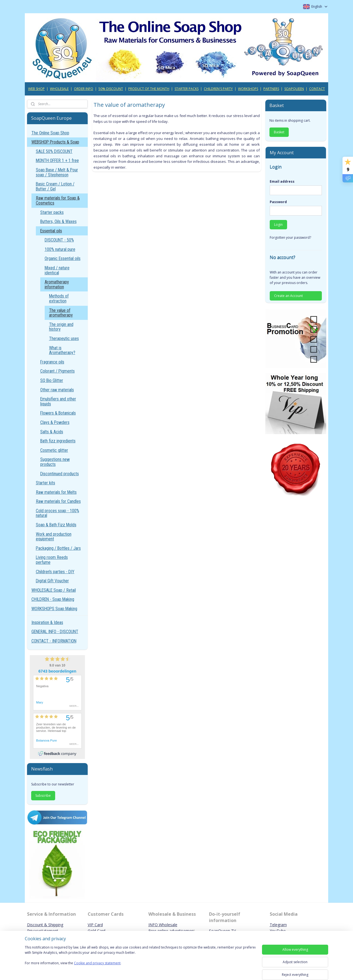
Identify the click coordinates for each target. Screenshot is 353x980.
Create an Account (288, 296)
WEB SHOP (36, 89)
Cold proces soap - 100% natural (58, 513)
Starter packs (52, 212)
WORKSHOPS (248, 89)
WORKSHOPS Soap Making (54, 609)
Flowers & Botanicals (58, 413)
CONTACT (317, 89)
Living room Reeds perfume (52, 560)
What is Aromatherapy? (62, 350)
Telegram (278, 925)
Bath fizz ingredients (58, 441)
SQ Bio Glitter (52, 380)
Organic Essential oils (63, 258)
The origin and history (61, 327)
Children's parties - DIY (55, 572)
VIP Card (95, 925)
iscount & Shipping (47, 925)
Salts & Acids (52, 432)
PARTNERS (271, 89)
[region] (140, 959)
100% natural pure (60, 249)
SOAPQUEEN (294, 89)
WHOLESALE (59, 89)
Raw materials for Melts (56, 492)
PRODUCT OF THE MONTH (149, 89)
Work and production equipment (54, 537)
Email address (282, 181)
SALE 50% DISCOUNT (54, 151)
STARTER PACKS (187, 89)
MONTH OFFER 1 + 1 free (57, 160)
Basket (279, 132)
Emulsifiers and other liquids (58, 401)
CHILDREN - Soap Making (53, 599)
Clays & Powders (55, 422)
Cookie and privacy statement (97, 963)
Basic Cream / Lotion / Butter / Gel (55, 186)
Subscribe (43, 796)
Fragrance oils (52, 362)
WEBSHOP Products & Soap (55, 142)
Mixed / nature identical (57, 270)
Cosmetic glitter (54, 450)
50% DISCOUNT (111, 89)
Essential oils (51, 231)
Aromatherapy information (57, 284)
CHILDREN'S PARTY (218, 89)
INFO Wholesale (163, 925)
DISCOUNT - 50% (59, 240)
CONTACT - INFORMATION (54, 641)
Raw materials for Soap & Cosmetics (58, 200)
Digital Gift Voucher (52, 581)
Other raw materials (57, 390)
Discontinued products (60, 474)
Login (278, 225)
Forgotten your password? (290, 237)
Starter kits (46, 483)
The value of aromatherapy (61, 313)
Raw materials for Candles (58, 501)
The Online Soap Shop (50, 133)
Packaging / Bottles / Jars (58, 548)
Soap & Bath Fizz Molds (56, 525)
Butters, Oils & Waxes (58, 221)
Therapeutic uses (64, 338)
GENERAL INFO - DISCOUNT (55, 632)
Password (278, 202)
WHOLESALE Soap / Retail (54, 590)
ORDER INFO (84, 89)
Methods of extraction (59, 298)
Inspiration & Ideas (47, 622)
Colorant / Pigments (58, 371)
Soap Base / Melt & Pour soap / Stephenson (57, 172)
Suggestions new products (55, 462)
